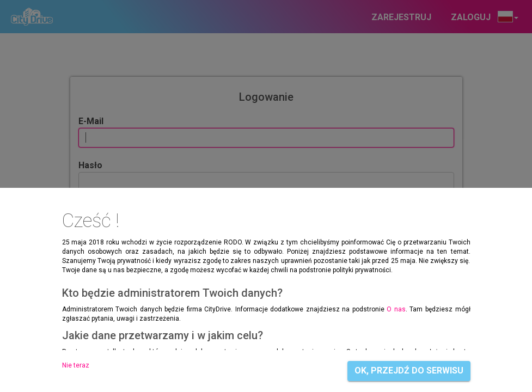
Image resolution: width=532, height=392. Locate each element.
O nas (396, 309)
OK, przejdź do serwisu (409, 370)
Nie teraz (76, 365)
